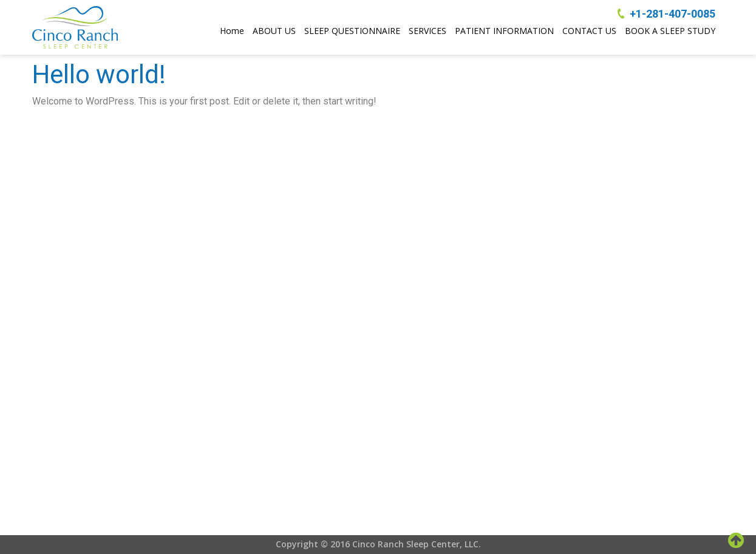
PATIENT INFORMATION (504, 31)
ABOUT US (274, 31)
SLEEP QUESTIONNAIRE (352, 31)
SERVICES (427, 31)
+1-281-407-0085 (673, 14)
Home (232, 31)
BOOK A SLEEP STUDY (670, 31)
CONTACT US (589, 31)
